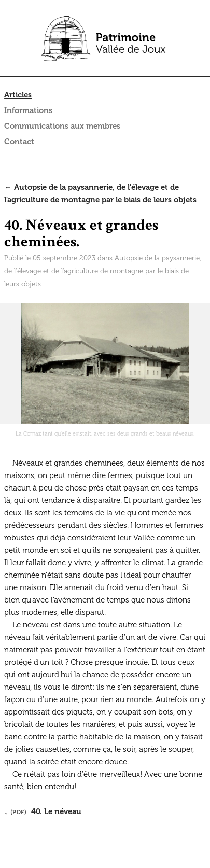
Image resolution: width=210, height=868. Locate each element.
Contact (19, 142)
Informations (28, 110)
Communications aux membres (62, 126)
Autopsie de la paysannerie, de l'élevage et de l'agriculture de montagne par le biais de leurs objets (103, 271)
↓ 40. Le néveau (43, 811)
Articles (18, 95)
